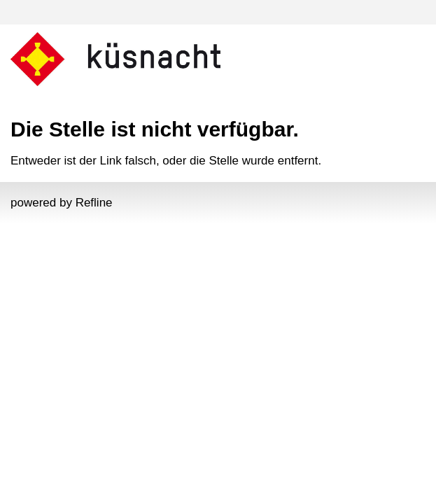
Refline (94, 203)
